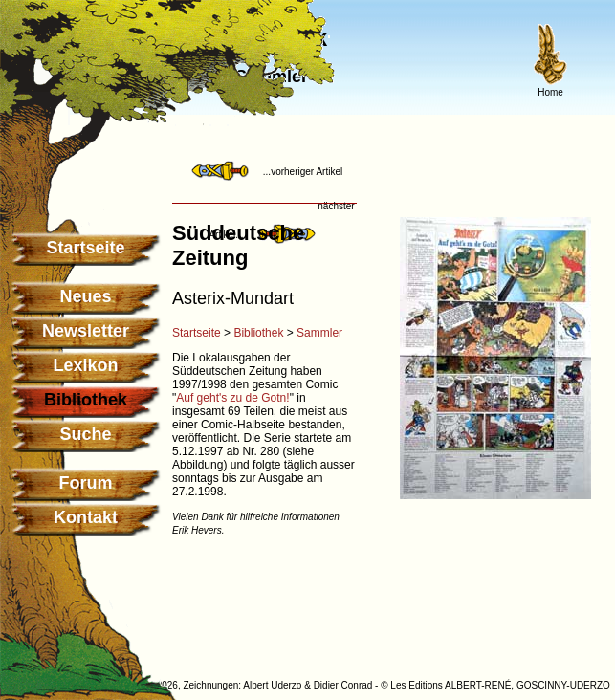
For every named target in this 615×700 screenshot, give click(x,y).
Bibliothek (258, 333)
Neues (85, 296)
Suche (85, 434)
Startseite (85, 248)
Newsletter (86, 331)
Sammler (319, 333)
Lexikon (85, 365)
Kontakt (86, 517)
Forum (86, 483)
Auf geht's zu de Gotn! (232, 398)
